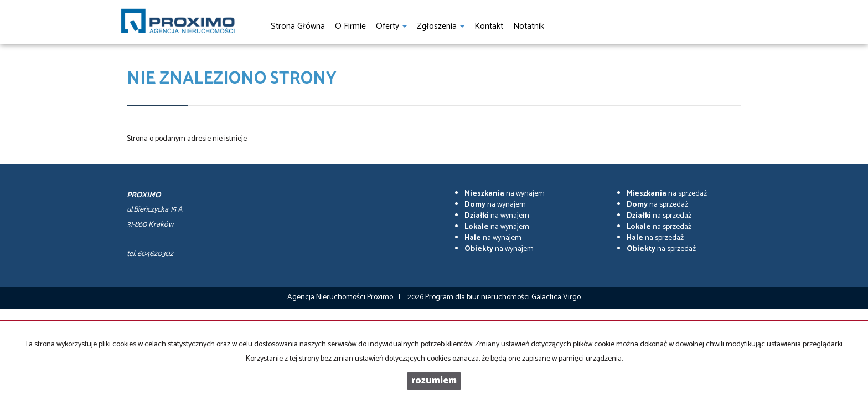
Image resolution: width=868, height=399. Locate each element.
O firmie (350, 26)
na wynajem (505, 194)
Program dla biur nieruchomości (478, 297)
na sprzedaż (667, 194)
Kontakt (489, 26)
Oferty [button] (391, 26)
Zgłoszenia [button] (441, 26)
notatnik (529, 26)
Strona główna (298, 26)
